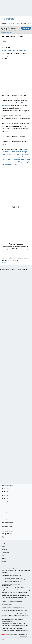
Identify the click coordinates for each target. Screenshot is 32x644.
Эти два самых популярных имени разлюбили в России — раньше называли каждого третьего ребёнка (16, 259)
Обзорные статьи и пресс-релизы (10, 543)
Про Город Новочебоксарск (9, 492)
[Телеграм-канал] (8, 534)
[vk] (14, 207)
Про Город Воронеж (7, 496)
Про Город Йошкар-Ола (8, 502)
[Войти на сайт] (29, 19)
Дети (4, 42)
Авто (3, 555)
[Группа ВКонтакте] (3, 534)
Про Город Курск (6, 506)
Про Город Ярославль (7, 519)
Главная (4, 562)
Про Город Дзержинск (7, 486)
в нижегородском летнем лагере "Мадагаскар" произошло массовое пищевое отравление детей (15, 154)
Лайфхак (11, 23)
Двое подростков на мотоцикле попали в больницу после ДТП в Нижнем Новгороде (16, 249)
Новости (4, 559)
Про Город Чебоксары (7, 489)
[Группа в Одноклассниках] (6, 534)
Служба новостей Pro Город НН (14, 50)
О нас (3, 546)
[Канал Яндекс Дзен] (11, 534)
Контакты (4, 549)
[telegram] (19, 207)
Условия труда (5, 552)
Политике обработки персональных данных (8, 32)
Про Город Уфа (6, 512)
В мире (17, 23)
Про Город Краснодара (7, 526)
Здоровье (23, 23)
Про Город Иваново (7, 499)
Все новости (4, 23)
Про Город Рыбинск (7, 509)
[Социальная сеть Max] (3, 537)
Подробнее (5, 617)
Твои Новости (5, 516)
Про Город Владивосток (8, 522)
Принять (26, 28)
